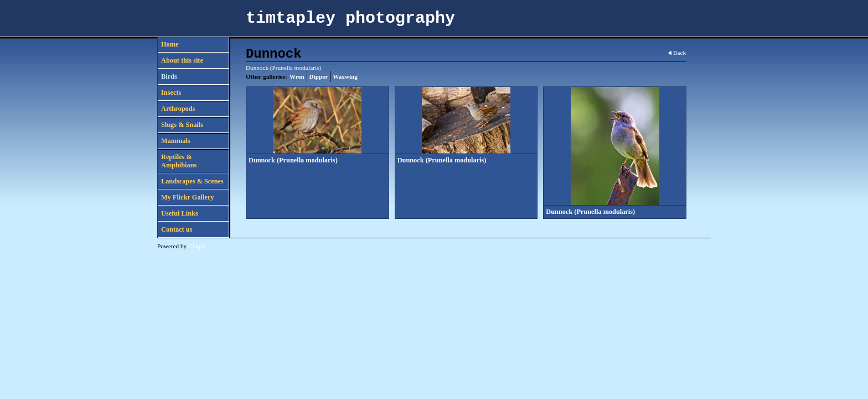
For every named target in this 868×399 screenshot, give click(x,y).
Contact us (177, 229)
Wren (297, 76)
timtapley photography (350, 18)
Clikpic (197, 246)
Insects (171, 93)
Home (170, 44)
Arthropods (178, 109)
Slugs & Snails (182, 125)
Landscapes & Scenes (192, 181)
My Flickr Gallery (188, 197)
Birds (169, 76)
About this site (182, 60)
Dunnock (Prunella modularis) (293, 160)
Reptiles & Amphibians (179, 161)
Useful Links (180, 213)
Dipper (319, 76)
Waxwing (345, 76)
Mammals (176, 141)
